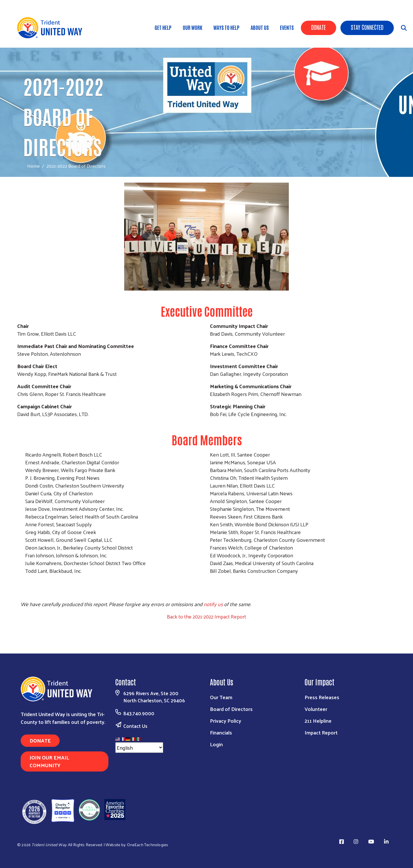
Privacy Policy (226, 721)
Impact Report (321, 732)
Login (216, 744)
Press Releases (322, 697)
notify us (213, 604)
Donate (318, 27)
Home (34, 166)
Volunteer (316, 709)
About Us (260, 27)
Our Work (192, 27)
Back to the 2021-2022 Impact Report (206, 616)
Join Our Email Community (49, 761)
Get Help (163, 27)
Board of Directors (231, 709)
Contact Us (135, 726)
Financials (221, 732)
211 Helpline (318, 721)
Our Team (221, 697)
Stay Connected (367, 27)
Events (287, 27)
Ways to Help (226, 27)
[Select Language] (139, 748)
